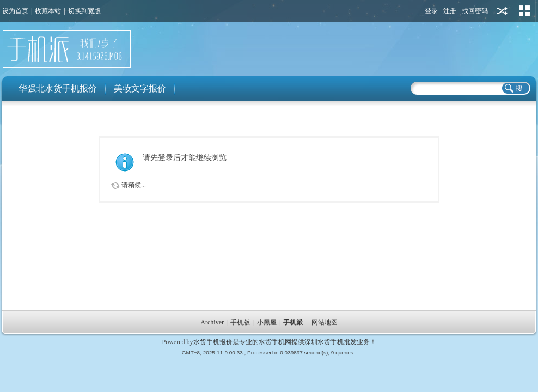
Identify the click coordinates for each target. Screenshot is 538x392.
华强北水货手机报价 (58, 88)
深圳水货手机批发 (331, 342)
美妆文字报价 (140, 88)
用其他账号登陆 (502, 11)
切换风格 (524, 11)
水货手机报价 (213, 342)
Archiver (212, 322)
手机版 (240, 322)
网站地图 (325, 322)
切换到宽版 (84, 11)
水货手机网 (275, 342)
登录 (431, 11)
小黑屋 (267, 322)
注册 (450, 11)
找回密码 (475, 11)
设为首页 (15, 11)
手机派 (293, 322)
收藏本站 (48, 11)
